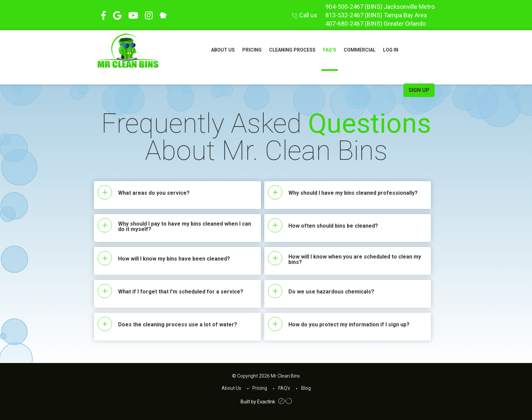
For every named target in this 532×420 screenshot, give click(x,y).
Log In (391, 50)
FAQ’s (330, 50)
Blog (306, 388)
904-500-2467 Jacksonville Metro (380, 7)
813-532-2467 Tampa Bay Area (376, 15)
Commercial (360, 50)
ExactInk (274, 402)
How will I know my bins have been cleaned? (174, 259)
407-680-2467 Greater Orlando (376, 24)
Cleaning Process (292, 50)
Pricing (252, 50)
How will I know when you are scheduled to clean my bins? (355, 260)
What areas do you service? (154, 193)
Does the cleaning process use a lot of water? (178, 325)
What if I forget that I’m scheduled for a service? (181, 292)
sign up (419, 90)
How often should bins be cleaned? (333, 226)
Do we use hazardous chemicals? (331, 292)
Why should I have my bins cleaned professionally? (353, 193)
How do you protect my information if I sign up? (349, 325)
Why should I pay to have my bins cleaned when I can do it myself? (185, 227)
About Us (223, 50)
